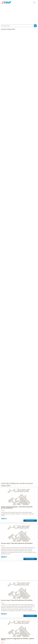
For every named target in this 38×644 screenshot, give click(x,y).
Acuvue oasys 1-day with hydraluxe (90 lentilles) (17, 600)
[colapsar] (35, 2)
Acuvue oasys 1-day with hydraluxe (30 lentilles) (17, 543)
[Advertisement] (19, 14)
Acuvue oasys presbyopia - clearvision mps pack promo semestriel (17, 507)
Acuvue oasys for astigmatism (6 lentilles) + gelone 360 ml (18, 639)
